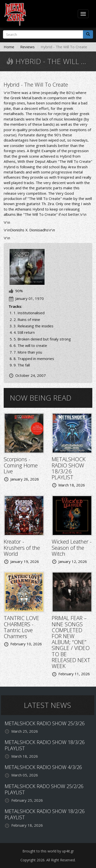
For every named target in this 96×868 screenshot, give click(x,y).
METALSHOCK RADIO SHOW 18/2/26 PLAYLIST (45, 814)
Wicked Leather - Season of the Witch (72, 547)
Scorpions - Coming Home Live (21, 465)
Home (9, 47)
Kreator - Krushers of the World (22, 547)
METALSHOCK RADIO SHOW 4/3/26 (43, 767)
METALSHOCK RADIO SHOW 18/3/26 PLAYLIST (69, 468)
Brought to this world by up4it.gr (48, 851)
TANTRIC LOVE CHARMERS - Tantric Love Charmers (21, 627)
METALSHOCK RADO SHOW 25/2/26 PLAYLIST (44, 789)
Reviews (27, 47)
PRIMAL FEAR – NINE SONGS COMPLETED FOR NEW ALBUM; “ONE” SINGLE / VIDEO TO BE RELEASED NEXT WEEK (71, 642)
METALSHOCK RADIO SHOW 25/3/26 (45, 723)
